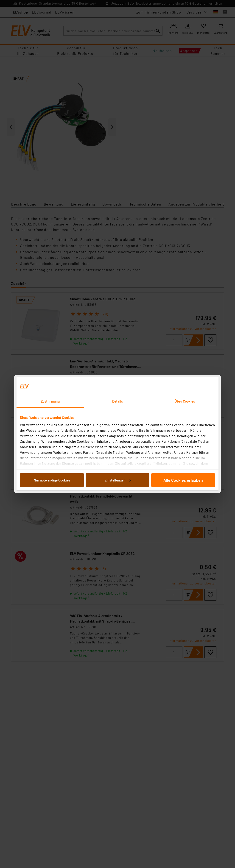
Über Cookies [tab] (185, 401)
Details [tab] (118, 401)
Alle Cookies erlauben (183, 480)
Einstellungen (118, 480)
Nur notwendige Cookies (52, 480)
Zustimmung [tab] (50, 401)
